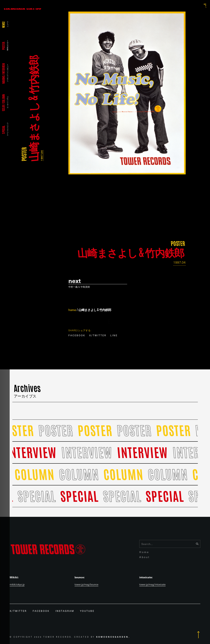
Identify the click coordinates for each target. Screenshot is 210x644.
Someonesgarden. (113, 637)
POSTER (24, 154)
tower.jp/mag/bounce (86, 585)
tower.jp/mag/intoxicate (152, 585)
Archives (27, 390)
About (145, 557)
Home (144, 552)
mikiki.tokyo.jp (17, 585)
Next (75, 281)
